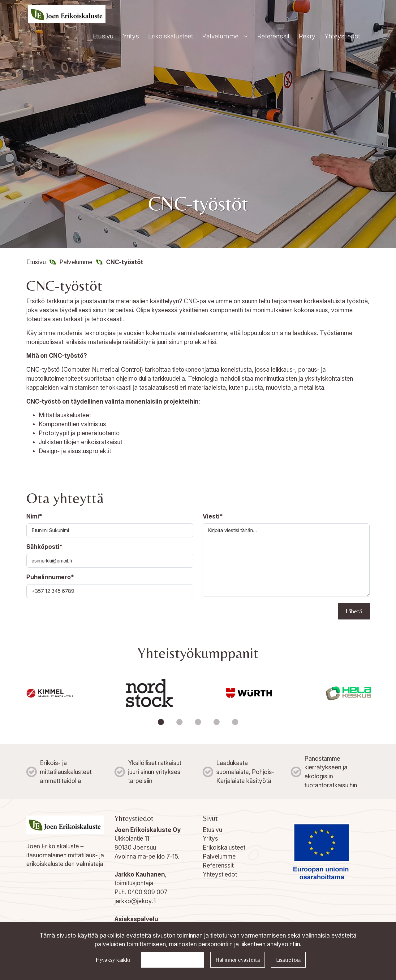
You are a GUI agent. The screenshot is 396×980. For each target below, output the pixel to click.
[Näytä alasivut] (246, 37)
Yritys (210, 838)
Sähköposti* (44, 547)
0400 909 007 (148, 892)
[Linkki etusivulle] (67, 14)
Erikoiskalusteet (224, 847)
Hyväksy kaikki (113, 960)
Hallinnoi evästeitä (238, 960)
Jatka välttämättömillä (173, 960)
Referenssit (218, 865)
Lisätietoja (288, 960)
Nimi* (34, 516)
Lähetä (354, 611)
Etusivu (212, 830)
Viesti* (213, 516)
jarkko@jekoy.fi (136, 901)
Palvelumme (219, 856)
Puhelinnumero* (50, 577)
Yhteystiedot (220, 874)
